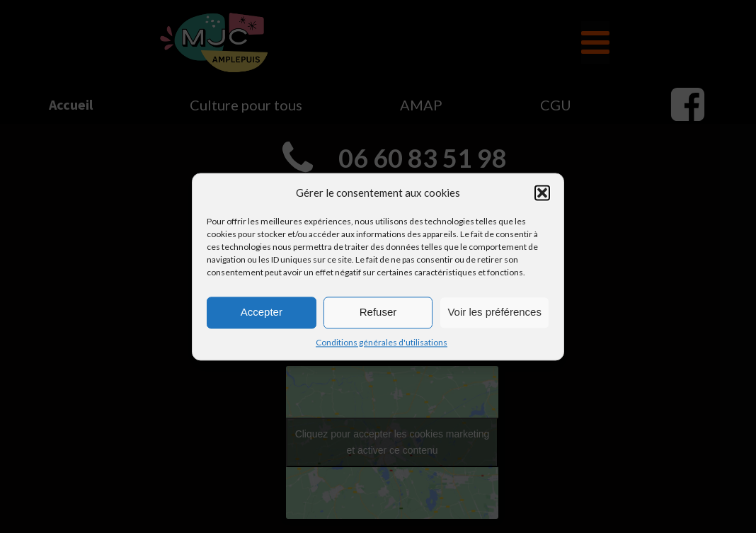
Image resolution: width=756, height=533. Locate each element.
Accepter (262, 312)
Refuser (378, 312)
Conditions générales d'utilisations (382, 342)
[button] (542, 193)
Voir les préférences (494, 312)
